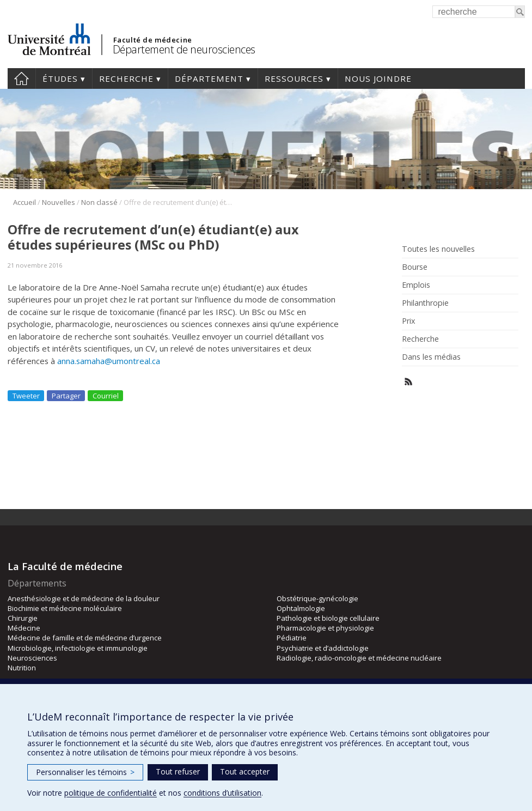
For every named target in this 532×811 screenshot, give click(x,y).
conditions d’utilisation (222, 793)
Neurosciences (32, 658)
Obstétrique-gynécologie (317, 598)
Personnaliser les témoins (85, 772)
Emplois (416, 285)
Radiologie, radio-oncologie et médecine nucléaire (359, 658)
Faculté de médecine (153, 40)
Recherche (126, 78)
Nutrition (22, 668)
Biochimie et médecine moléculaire (65, 608)
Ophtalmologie (301, 608)
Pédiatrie (292, 638)
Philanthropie (425, 303)
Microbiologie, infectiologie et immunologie (78, 648)
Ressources (294, 78)
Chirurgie (23, 618)
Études (60, 78)
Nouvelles (59, 202)
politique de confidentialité (111, 793)
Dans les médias (431, 357)
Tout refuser (178, 771)
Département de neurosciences (184, 49)
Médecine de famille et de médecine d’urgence (85, 638)
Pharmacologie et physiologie (325, 628)
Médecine (24, 628)
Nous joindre (378, 78)
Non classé (99, 202)
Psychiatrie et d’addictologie (323, 648)
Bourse (415, 267)
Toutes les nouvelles (438, 249)
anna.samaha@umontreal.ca (109, 361)
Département (209, 78)
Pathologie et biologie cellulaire (328, 618)
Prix (408, 321)
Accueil (22, 78)
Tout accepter (245, 771)
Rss (409, 382)
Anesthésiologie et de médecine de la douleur (84, 598)
